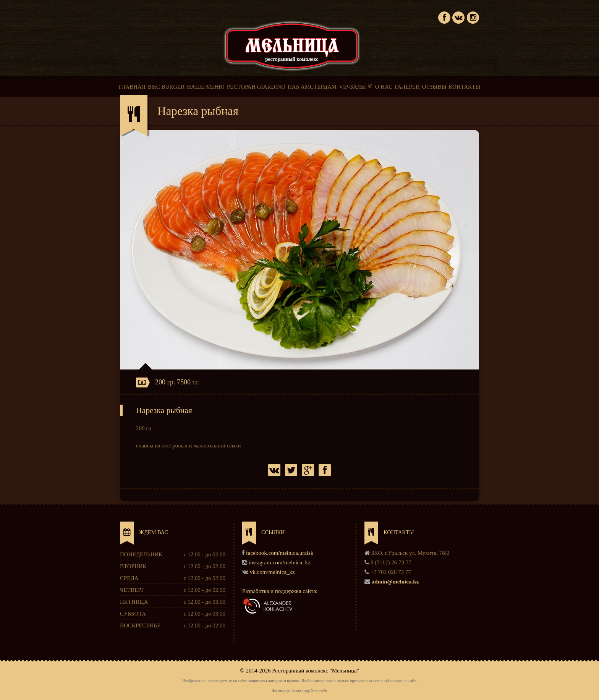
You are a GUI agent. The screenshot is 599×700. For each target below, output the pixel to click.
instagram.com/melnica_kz (280, 562)
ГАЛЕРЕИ (407, 87)
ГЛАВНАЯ (132, 87)
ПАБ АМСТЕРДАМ (312, 87)
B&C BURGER (166, 87)
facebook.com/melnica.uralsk (280, 553)
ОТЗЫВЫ (434, 87)
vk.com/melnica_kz (272, 572)
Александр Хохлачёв (309, 691)
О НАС (384, 87)
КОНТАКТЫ (464, 87)
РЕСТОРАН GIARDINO (256, 87)
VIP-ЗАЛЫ (356, 86)
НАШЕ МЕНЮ (206, 87)
